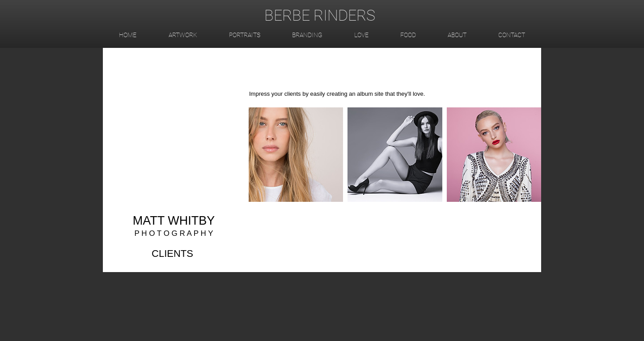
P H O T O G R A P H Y (174, 233)
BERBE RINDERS (320, 15)
